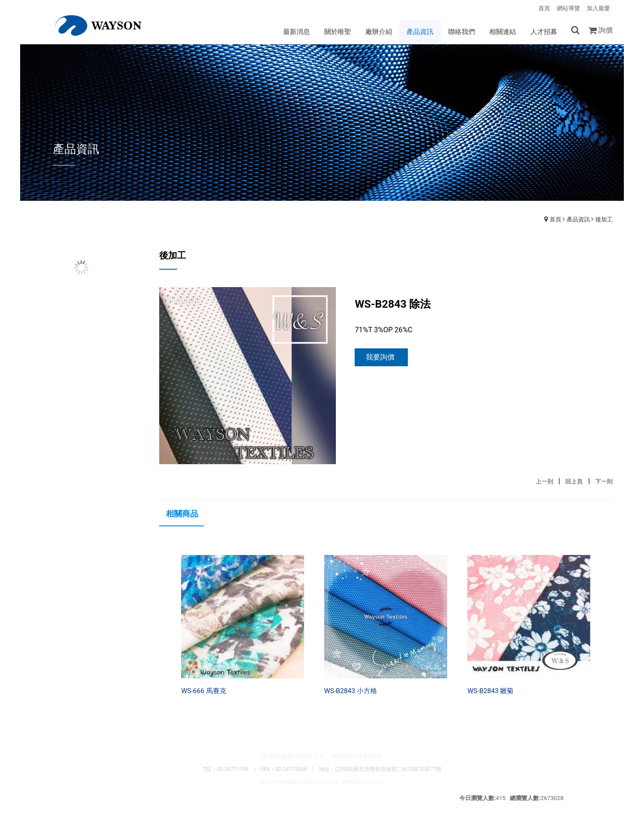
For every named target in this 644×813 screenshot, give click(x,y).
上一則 (544, 482)
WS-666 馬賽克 (203, 691)
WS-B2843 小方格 (351, 691)
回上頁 (574, 482)
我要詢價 (380, 358)
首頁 (555, 220)
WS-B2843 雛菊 (490, 691)
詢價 (606, 30)
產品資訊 (578, 220)
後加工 (604, 220)
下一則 (604, 482)
